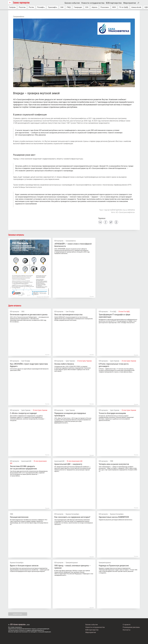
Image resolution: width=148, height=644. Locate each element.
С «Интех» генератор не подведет (23, 413)
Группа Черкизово (70, 361)
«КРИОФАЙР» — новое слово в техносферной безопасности (73, 245)
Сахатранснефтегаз (19, 16)
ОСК (87, 7)
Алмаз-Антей (136, 7)
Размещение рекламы (131, 627)
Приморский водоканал (72, 562)
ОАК (62, 7)
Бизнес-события (72, 3)
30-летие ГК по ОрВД (124, 311)
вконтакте (100, 222)
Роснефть (41, 7)
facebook (106, 222)
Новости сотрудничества (93, 3)
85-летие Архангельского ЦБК (75, 461)
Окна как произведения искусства (68, 315)
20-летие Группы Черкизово (84, 361)
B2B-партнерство (114, 3)
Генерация (78, 7)
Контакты (127, 630)
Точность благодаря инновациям (112, 413)
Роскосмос (105, 7)
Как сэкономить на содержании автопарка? (72, 517)
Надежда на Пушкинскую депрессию (114, 566)
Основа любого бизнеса (64, 364)
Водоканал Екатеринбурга (72, 514)
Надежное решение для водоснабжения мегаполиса (115, 520)
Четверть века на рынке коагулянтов (114, 464)
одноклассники (116, 222)
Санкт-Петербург (70, 311)
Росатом (22, 7)
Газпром (12, 7)
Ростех (31, 7)
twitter (111, 222)
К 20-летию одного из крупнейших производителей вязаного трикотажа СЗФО (29, 370)
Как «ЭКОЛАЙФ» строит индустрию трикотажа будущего (29, 365)
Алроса (94, 7)
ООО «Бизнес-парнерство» (18, 624)
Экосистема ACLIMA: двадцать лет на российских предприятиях (23, 467)
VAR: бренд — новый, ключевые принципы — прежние (73, 567)
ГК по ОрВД (124, 7)
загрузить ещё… (18, 614)
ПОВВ (112, 461)
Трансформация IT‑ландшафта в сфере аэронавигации (114, 316)
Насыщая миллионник (19, 517)
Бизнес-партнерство (21, 2)
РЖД (69, 7)
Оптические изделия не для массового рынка (29, 315)
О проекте (127, 625)
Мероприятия (130, 3)
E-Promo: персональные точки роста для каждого (114, 365)
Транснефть (52, 7)
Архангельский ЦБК (26, 461)
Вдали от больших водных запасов (24, 566)
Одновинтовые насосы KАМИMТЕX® (114, 517)
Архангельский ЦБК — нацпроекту (68, 464)
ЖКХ (114, 7)
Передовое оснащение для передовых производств (70, 414)
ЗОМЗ (23, 311)
